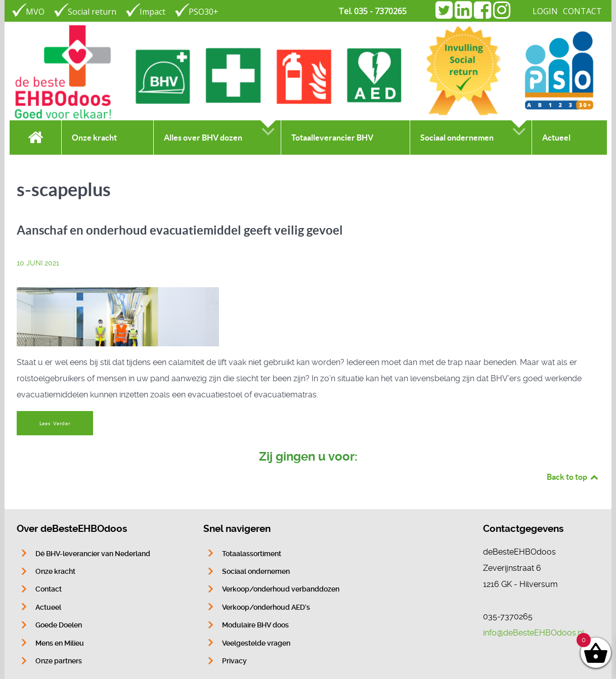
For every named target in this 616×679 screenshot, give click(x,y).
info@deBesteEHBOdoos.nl (534, 633)
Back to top (573, 477)
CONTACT (582, 11)
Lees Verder (55, 423)
